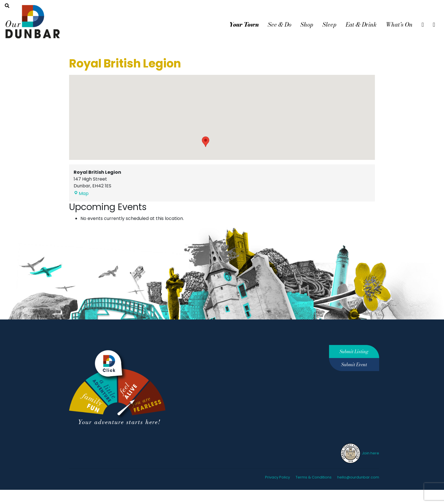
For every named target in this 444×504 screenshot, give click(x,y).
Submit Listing (354, 351)
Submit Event (354, 365)
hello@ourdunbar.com (358, 477)
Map (81, 193)
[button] (206, 142)
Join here (359, 453)
